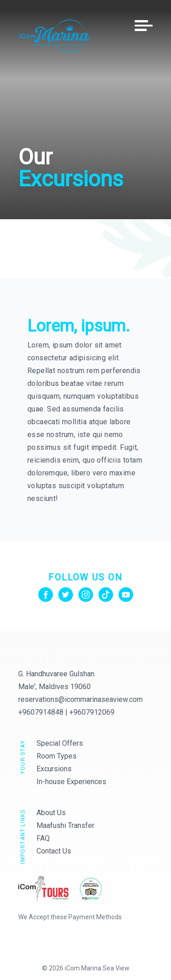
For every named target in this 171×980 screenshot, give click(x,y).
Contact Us (54, 851)
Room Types (57, 756)
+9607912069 (92, 712)
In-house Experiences (71, 782)
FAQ (43, 838)
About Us (51, 813)
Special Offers (60, 743)
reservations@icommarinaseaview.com (80, 699)
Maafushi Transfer (65, 825)
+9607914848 (41, 712)
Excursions (54, 769)
